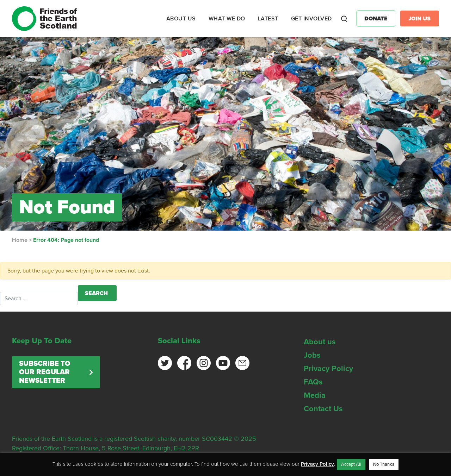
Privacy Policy (328, 369)
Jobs (312, 355)
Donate (376, 19)
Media (315, 395)
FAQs (313, 382)
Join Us (419, 19)
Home (20, 240)
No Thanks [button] (384, 464)
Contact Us (323, 409)
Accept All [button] (351, 464)
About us (320, 342)
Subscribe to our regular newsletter (45, 372)
